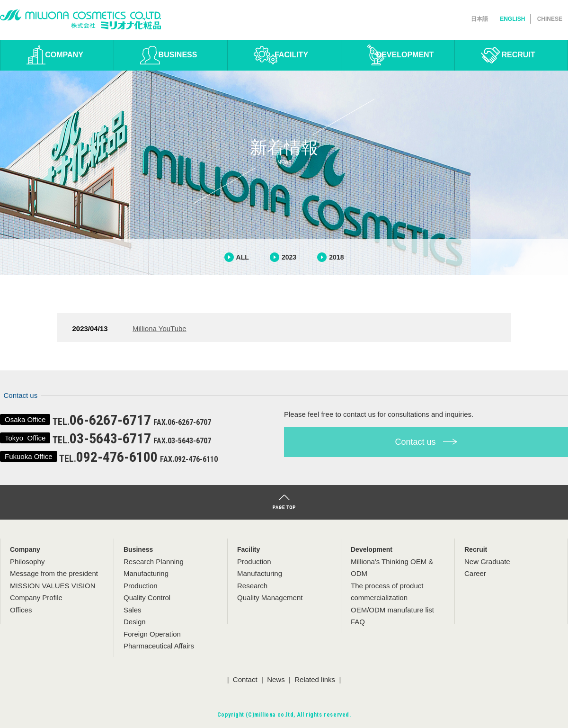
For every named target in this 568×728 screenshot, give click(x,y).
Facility (248, 549)
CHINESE (550, 19)
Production (141, 586)
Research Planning (154, 562)
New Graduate (487, 562)
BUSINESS (178, 55)
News (276, 679)
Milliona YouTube (160, 328)
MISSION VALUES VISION (53, 586)
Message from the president (54, 573)
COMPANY (64, 55)
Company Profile (36, 598)
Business (138, 549)
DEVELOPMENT (405, 55)
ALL (243, 257)
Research (252, 586)
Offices (21, 610)
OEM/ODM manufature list (392, 610)
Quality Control (147, 598)
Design (135, 622)
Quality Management (270, 598)
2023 (289, 257)
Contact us (426, 442)
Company (25, 549)
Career (475, 573)
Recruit (476, 549)
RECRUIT (518, 55)
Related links (315, 679)
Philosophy (27, 562)
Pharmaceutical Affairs (159, 646)
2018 (336, 257)
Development (372, 549)
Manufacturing (146, 573)
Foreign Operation (152, 634)
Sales (133, 610)
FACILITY (291, 55)
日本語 (479, 19)
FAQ (358, 622)
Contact (245, 679)
